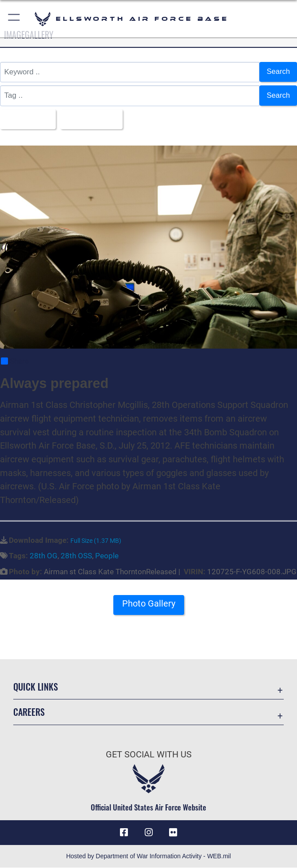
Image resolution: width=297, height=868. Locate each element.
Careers (29, 712)
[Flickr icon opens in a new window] (173, 833)
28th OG (44, 556)
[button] (14, 19)
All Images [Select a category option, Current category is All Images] (26, 119)
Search (278, 72)
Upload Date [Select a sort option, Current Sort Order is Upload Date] (91, 119)
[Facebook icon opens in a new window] (124, 833)
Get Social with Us (149, 755)
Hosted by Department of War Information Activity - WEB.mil (148, 856)
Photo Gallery (149, 604)
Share (15, 362)
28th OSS (76, 556)
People (107, 556)
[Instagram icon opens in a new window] (149, 833)
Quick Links (36, 687)
